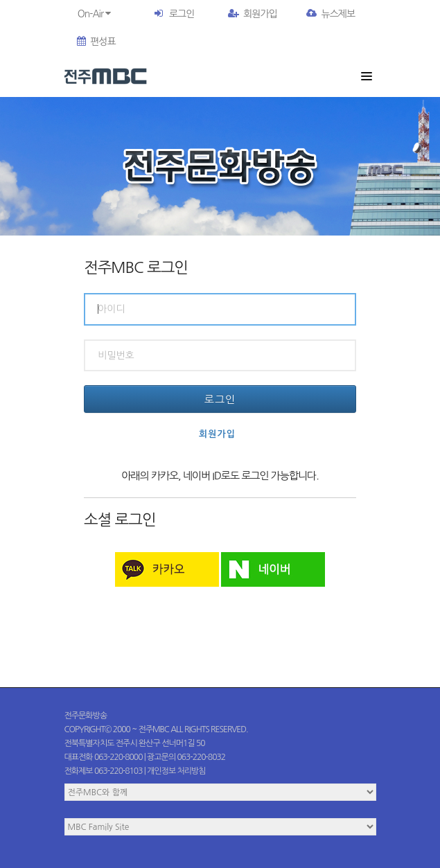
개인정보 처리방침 (176, 771)
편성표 (96, 42)
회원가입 (253, 14)
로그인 (182, 14)
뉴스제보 (331, 14)
